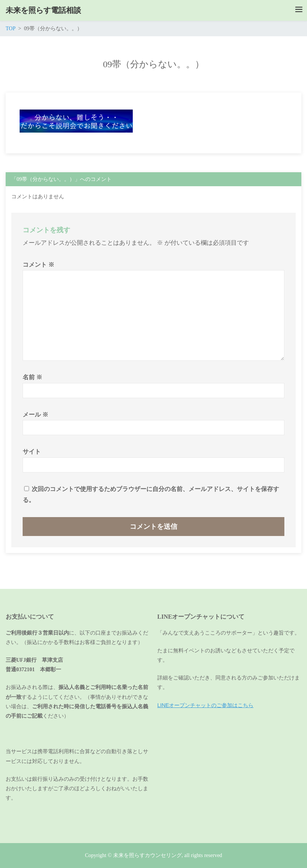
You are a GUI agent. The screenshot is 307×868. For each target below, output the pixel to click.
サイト (32, 452)
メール (35, 415)
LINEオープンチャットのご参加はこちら (205, 705)
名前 (32, 377)
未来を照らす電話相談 (43, 10)
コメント (38, 265)
